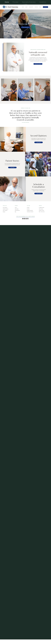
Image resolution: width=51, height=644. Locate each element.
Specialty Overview (29, 2)
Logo (26, 4)
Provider (16, 2)
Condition (43, 2)
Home (7, 2)
